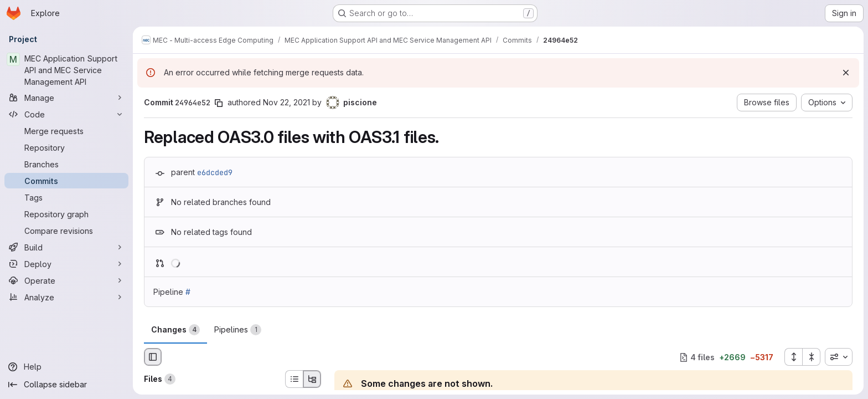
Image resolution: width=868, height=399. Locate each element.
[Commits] (66, 181)
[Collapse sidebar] (66, 385)
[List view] (294, 379)
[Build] (66, 247)
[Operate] (66, 280)
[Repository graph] (66, 214)
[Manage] (66, 98)
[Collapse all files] (812, 357)
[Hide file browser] (153, 357)
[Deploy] (66, 264)
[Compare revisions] (66, 231)
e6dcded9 (215, 172)
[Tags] (66, 197)
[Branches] (66, 164)
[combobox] (839, 357)
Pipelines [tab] (238, 330)
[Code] (66, 114)
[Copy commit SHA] (219, 103)
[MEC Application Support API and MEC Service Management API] (66, 70)
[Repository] (66, 147)
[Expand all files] (793, 357)
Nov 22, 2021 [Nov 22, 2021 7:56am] (286, 102)
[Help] (66, 367)
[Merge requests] (66, 131)
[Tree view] (312, 379)
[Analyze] (66, 297)
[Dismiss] (846, 73)
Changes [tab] (175, 330)
